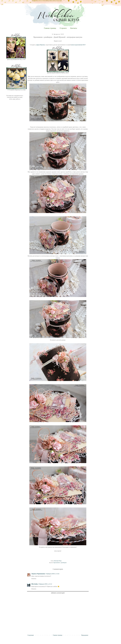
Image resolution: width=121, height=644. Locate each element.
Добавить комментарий (58, 593)
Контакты (74, 28)
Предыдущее (85, 635)
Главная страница (50, 28)
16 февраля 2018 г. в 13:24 (52, 574)
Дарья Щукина (41, 45)
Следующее (31, 635)
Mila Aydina (35, 584)
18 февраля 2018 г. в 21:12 (45, 584)
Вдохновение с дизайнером (60, 563)
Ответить (34, 579)
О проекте (63, 28)
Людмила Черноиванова (38, 574)
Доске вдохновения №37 (78, 45)
